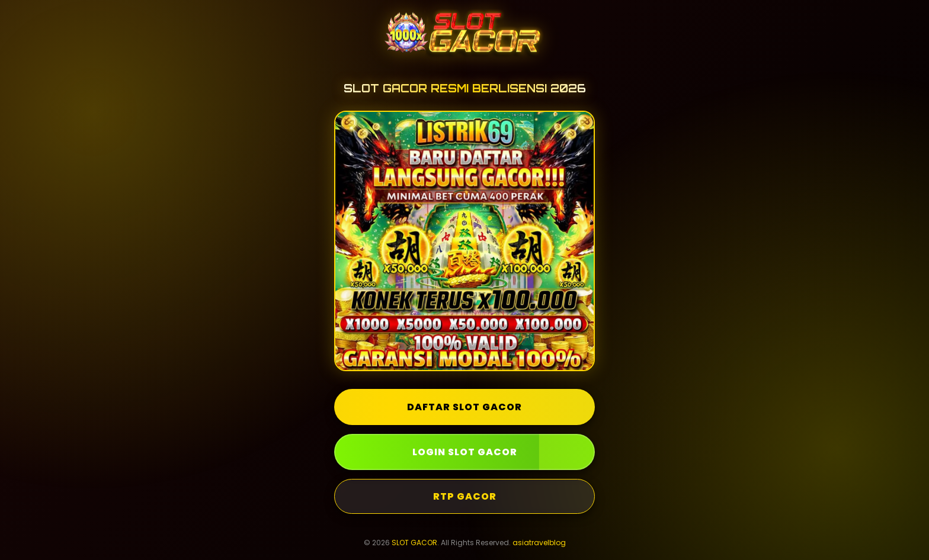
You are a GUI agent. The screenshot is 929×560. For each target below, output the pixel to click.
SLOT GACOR (414, 543)
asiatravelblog (539, 543)
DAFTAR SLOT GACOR (464, 407)
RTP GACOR (465, 496)
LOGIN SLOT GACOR (465, 452)
